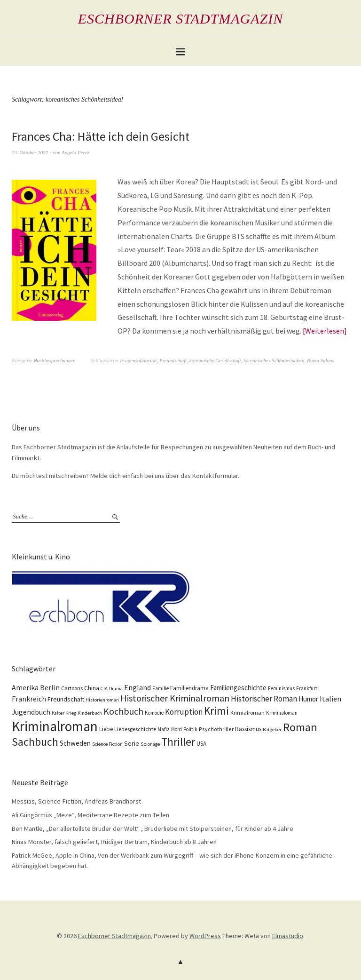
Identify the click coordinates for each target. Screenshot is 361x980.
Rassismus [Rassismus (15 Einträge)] (248, 729)
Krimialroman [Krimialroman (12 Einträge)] (247, 713)
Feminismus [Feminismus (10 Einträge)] (281, 688)
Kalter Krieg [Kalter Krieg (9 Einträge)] (64, 713)
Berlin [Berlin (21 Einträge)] (50, 688)
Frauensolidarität (138, 360)
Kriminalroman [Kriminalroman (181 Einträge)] (55, 726)
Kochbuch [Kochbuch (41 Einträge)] (123, 711)
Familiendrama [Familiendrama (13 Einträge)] (189, 688)
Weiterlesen (325, 331)
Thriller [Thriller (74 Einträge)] (178, 742)
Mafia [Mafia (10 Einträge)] (164, 729)
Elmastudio (288, 936)
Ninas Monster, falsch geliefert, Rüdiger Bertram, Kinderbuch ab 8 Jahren (114, 842)
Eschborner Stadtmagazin (181, 19)
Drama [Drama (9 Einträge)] (116, 689)
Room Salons (321, 360)
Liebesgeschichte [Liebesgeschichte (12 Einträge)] (135, 729)
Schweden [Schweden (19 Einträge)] (75, 743)
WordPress (205, 936)
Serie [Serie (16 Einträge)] (132, 743)
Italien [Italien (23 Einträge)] (330, 699)
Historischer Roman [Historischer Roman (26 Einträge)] (264, 699)
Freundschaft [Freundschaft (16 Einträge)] (66, 699)
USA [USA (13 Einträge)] (201, 744)
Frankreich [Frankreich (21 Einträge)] (29, 699)
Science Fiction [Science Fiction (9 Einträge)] (107, 744)
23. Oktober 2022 (30, 152)
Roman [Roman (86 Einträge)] (300, 727)
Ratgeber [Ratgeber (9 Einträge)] (272, 729)
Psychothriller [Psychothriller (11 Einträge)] (216, 729)
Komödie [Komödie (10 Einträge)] (154, 713)
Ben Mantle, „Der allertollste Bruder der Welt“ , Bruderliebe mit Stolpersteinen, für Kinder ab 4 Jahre (153, 829)
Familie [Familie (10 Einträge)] (161, 688)
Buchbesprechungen (55, 360)
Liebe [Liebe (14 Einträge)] (106, 729)
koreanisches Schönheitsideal (274, 360)
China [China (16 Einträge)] (92, 688)
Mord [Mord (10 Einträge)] (177, 729)
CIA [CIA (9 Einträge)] (104, 689)
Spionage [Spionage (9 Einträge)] (150, 744)
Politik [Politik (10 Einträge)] (190, 729)
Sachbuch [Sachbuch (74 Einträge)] (35, 742)
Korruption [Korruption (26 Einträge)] (184, 712)
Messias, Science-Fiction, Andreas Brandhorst (76, 801)
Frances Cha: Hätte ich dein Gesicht (101, 136)
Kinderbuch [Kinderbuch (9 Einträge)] (90, 713)
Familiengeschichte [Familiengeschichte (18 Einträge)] (238, 688)
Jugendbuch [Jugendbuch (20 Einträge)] (31, 712)
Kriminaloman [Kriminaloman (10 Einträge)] (282, 713)
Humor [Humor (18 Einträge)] (308, 699)
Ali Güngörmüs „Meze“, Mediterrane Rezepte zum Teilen (90, 815)
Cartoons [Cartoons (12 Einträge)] (72, 688)
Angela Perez (75, 152)
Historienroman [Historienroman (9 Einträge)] (102, 700)
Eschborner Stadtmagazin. (115, 936)
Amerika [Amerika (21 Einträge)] (25, 688)
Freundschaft (173, 360)
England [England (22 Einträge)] (137, 687)
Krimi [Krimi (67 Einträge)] (216, 711)
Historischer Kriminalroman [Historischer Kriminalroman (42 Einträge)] (175, 698)
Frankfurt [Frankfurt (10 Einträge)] (307, 688)
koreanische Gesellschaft (215, 360)
